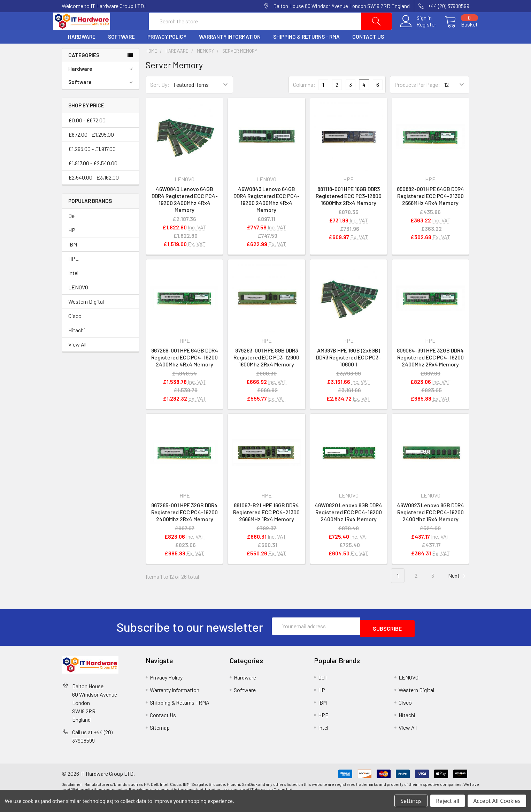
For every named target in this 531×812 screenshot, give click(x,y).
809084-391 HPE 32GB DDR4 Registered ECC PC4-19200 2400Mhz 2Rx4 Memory (430, 374)
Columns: (304, 101)
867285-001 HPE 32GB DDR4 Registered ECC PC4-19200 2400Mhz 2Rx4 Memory (184, 528)
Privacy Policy (167, 53)
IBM (73, 261)
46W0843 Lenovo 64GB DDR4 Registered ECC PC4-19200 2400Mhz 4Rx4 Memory (267, 216)
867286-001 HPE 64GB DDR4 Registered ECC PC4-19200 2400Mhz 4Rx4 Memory (185, 374)
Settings (411, 801)
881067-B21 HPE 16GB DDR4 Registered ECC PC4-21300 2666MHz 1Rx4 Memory (266, 528)
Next (458, 592)
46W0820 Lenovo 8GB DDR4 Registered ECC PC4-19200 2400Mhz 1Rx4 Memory (348, 528)
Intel (73, 289)
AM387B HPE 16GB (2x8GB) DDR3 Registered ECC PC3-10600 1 (348, 374)
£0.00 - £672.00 (87, 136)
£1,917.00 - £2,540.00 (93, 179)
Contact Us (368, 53)
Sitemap (160, 741)
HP (72, 246)
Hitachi (77, 346)
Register (418, 33)
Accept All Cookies (497, 801)
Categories (84, 71)
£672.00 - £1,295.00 (91, 151)
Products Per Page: (417, 101)
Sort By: (160, 101)
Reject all (448, 801)
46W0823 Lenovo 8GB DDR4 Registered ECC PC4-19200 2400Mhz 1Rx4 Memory (430, 528)
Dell (72, 232)
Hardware (82, 53)
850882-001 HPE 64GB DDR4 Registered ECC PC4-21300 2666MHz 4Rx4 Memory (430, 213)
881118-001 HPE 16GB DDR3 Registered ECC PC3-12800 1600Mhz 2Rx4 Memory (349, 213)
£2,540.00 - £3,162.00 (94, 194)
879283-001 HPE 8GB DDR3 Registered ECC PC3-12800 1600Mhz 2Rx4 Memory (266, 374)
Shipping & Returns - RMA (306, 53)
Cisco (75, 332)
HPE (74, 275)
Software (121, 53)
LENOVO (78, 303)
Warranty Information (230, 53)
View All (77, 361)
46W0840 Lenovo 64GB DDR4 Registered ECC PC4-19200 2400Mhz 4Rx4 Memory (185, 216)
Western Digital (86, 318)
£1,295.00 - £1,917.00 (92, 165)
